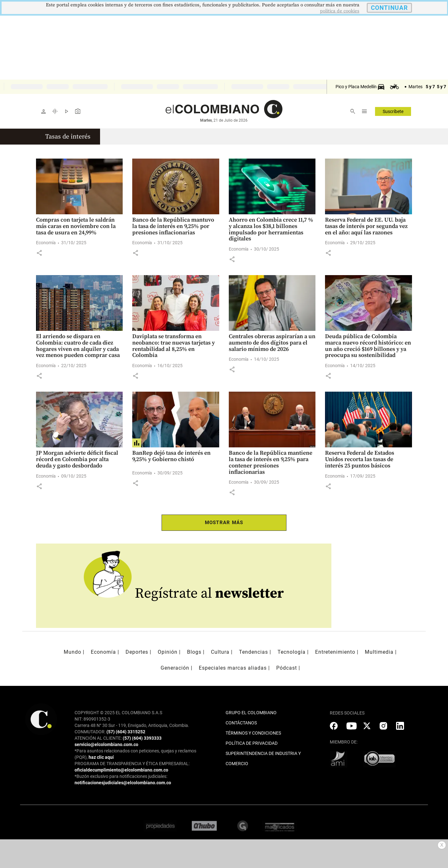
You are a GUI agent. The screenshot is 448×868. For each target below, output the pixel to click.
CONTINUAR (389, 8)
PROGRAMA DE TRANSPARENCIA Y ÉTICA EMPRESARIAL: (132, 764)
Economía (46, 243)
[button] (39, 253)
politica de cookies (340, 11)
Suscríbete (393, 111)
